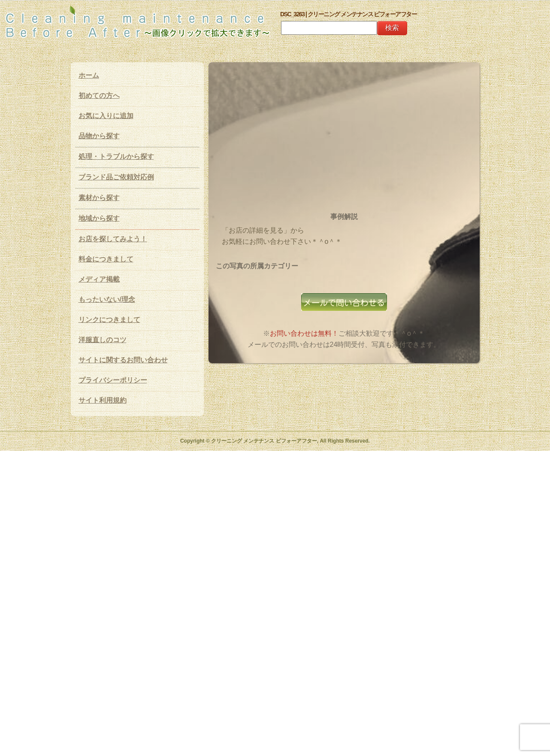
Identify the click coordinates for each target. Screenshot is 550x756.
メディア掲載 (99, 279)
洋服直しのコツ (103, 340)
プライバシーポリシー (113, 380)
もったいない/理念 (107, 299)
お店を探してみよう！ (113, 239)
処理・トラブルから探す (116, 156)
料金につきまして (106, 259)
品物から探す (99, 136)
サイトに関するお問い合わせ (123, 360)
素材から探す (99, 198)
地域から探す (99, 218)
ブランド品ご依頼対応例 (116, 177)
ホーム (89, 75)
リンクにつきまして (109, 320)
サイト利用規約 (103, 400)
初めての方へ (99, 96)
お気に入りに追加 (106, 116)
